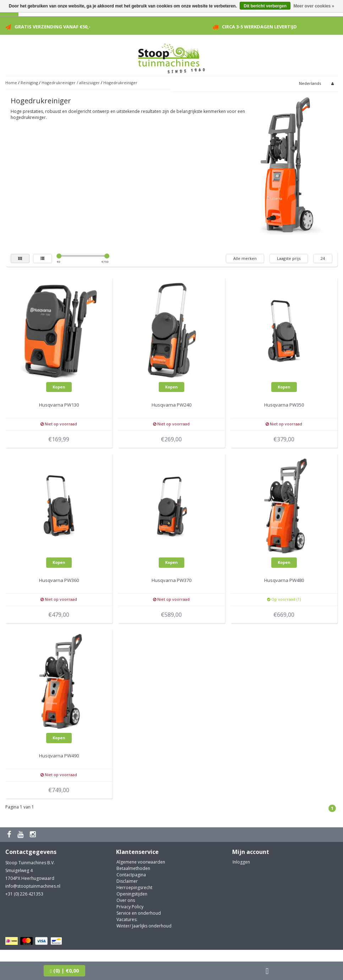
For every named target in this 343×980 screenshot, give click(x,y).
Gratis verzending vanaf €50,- (53, 27)
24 (323, 258)
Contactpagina (131, 875)
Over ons (126, 900)
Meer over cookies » (314, 6)
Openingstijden (132, 894)
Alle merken (245, 258)
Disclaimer (127, 881)
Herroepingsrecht (134, 888)
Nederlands (310, 83)
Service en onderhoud (139, 913)
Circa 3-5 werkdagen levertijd (259, 27)
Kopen (59, 387)
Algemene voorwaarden (141, 862)
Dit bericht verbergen (265, 6)
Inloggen (241, 862)
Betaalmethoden (133, 868)
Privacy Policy (130, 907)
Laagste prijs (289, 258)
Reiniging (29, 83)
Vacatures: (127, 919)
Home (11, 83)
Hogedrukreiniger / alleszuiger (71, 83)
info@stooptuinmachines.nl (33, 886)
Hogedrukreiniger (120, 83)
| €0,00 (64, 971)
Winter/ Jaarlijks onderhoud (144, 926)
